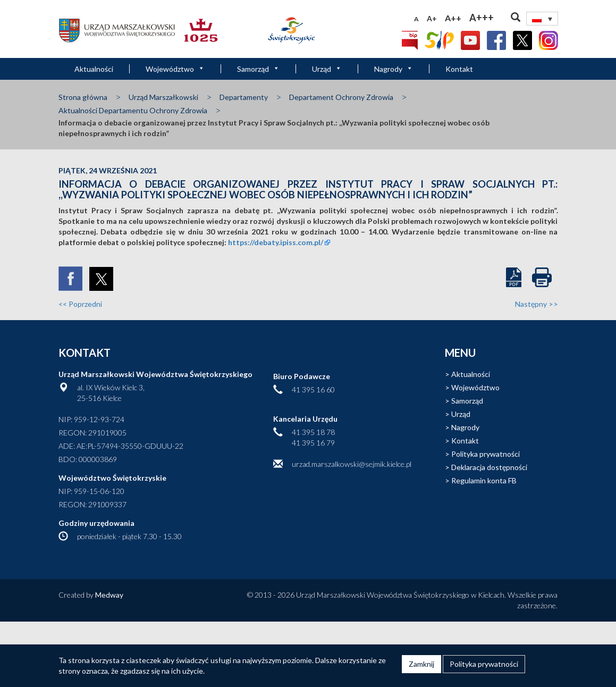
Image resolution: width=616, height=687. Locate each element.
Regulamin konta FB (484, 480)
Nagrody (394, 69)
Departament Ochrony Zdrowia (341, 97)
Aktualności (94, 69)
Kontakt (459, 69)
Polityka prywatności (486, 454)
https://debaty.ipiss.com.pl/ (276, 242)
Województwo (175, 69)
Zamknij (421, 664)
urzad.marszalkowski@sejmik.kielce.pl (352, 464)
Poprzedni (80, 304)
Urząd (327, 69)
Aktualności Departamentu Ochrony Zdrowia (133, 110)
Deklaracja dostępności (489, 467)
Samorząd (258, 69)
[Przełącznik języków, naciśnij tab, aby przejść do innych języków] (542, 19)
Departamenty (244, 97)
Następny (537, 304)
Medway (109, 595)
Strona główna (83, 97)
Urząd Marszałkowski (163, 97)
